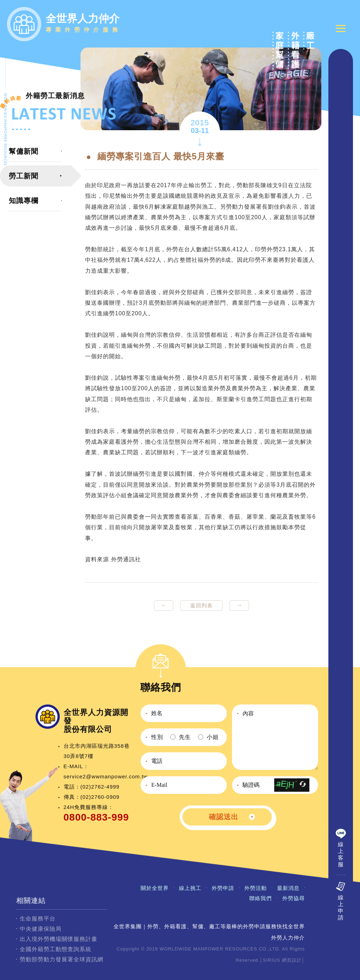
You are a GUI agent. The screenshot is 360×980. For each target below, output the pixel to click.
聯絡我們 (261, 898)
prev (164, 606)
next (239, 606)
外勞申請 (223, 888)
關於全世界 (155, 888)
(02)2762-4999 (100, 787)
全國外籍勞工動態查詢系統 (56, 949)
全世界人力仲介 (84, 24)
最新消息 (288, 888)
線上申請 (341, 909)
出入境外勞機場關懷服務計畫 (59, 939)
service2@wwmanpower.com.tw (106, 776)
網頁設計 (292, 960)
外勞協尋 (294, 898)
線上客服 (341, 856)
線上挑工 (190, 888)
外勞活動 (256, 888)
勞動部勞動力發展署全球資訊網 (62, 959)
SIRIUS (272, 960)
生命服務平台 (38, 919)
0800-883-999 (96, 817)
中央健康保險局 (41, 929)
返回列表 (201, 605)
